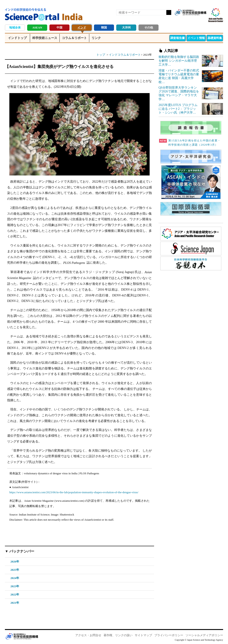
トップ (101, 55)
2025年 (15, 570)
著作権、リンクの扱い (118, 635)
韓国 (104, 28)
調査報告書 (178, 38)
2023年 (15, 586)
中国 (59, 28)
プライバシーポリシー (169, 635)
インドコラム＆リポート (125, 55)
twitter (195, 20)
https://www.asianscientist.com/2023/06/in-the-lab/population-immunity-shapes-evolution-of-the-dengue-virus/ (74, 492)
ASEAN (37, 28)
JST (22, 636)
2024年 (15, 578)
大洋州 (126, 28)
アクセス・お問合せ (88, 635)
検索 (169, 12)
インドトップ (17, 38)
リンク (96, 38)
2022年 (15, 594)
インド (82, 28)
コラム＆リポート (74, 38)
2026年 (15, 561)
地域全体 (15, 28)
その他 (149, 28)
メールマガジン (203, 20)
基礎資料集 (215, 38)
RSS (180, 20)
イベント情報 (196, 38)
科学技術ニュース (45, 38)
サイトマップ (143, 635)
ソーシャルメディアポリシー (204, 635)
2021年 (15, 603)
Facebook (187, 20)
